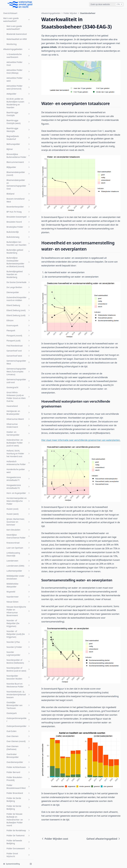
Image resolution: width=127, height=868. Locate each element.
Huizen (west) (18, 224)
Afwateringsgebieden (51, 13)
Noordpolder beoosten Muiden (18, 387)
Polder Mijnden (18, 608)
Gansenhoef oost (18, 60)
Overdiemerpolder (18, 472)
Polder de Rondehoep (18, 540)
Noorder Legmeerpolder (18, 363)
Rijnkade (18, 678)
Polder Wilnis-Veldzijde (18, 661)
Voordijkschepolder (18, 812)
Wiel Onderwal (18, 837)
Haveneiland (18, 116)
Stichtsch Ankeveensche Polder (18, 749)
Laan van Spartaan (18, 257)
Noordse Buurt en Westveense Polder (18, 395)
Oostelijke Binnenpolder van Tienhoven (18, 415)
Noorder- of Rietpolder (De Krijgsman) (18, 333)
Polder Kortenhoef (18, 595)
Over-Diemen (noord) (18, 451)
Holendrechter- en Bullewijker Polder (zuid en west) (18, 152)
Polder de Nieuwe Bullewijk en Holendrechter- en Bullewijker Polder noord (18, 529)
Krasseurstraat (18, 252)
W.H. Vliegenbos (18, 822)
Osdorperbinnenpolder (18, 429)
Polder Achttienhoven (18, 477)
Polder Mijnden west (19, 621)
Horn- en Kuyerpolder (18, 203)
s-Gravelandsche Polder (18, 689)
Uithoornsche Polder (18, 760)
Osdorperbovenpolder (18, 436)
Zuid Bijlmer (18, 842)
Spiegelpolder (18, 714)
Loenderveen (18, 270)
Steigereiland (18, 742)
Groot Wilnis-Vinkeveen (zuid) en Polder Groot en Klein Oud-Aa (18, 106)
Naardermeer (18, 306)
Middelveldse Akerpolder (18, 295)
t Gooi (18, 755)
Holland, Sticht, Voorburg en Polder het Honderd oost (18, 163)
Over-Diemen (18, 446)
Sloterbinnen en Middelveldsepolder (18, 702)
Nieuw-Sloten (18, 311)
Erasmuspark (18, 35)
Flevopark (18, 40)
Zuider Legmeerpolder (18, 847)
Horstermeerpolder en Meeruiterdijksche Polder (18, 211)
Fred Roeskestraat (18, 55)
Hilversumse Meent (18, 129)
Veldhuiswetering (18, 778)
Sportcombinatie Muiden (18, 720)
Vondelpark (18, 807)
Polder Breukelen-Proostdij (18, 488)
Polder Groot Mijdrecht (18, 565)
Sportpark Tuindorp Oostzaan (18, 728)
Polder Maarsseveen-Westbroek (18, 601)
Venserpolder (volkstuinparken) (18, 801)
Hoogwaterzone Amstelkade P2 (18, 196)
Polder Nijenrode (18, 636)
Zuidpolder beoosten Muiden (18, 854)
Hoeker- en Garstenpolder (18, 143)
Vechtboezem (18, 773)
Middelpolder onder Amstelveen (18, 287)
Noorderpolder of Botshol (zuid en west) (18, 379)
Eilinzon (18, 30)
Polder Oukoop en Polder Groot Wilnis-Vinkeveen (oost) (18, 644)
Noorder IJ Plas (18, 352)
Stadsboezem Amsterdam (18, 736)
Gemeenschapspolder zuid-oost (18, 91)
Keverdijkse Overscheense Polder (18, 246)
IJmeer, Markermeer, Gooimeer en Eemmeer (18, 231)
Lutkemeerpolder (18, 280)
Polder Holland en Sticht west (18, 588)
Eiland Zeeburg (18, 15)
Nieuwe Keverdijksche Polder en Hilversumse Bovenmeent (18, 321)
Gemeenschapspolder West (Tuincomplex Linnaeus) (18, 81)
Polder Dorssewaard (18, 558)
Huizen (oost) (18, 219)
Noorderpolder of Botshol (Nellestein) (18, 371)
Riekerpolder (18, 673)
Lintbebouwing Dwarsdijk (18, 264)
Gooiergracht (18, 97)
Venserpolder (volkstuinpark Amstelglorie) (18, 791)
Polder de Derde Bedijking (18, 509)
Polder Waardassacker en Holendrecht (18, 653)
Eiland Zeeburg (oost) (18, 20)
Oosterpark (18, 423)
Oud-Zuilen (18, 441)
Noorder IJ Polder (18, 357)
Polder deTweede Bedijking (18, 552)
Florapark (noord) (18, 45)
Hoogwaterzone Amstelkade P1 (18, 188)
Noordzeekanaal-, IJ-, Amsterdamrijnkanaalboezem (18, 404)
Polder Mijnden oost (19, 626)
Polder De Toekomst (18, 545)
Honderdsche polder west (18, 180)
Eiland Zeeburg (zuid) (18, 25)
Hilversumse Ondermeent (18, 135)
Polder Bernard (18, 482)
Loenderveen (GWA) (18, 275)
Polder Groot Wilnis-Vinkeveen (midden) (18, 572)
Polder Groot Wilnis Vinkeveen (18, 580)
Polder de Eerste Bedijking (18, 517)
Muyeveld (18, 301)
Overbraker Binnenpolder (18, 465)
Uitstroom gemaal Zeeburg (18, 767)
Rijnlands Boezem (18, 683)
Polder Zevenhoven (18, 667)
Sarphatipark (18, 696)
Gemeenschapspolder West (18, 72)
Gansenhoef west (18, 65)
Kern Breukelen (18, 239)
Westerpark (18, 832)
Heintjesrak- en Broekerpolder (18, 122)
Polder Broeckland (18, 503)
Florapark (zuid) (18, 50)
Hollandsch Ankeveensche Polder (18, 173)
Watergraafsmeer (18, 827)
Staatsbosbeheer (18, 631)
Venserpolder (18, 783)
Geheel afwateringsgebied (18, 614)
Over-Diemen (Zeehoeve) (18, 457)
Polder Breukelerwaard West (18, 496)
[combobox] (106, 4)
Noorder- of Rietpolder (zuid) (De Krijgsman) (18, 344)
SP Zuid (18, 709)
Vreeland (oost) (18, 817)
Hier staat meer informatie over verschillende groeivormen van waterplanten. (81, 440)
